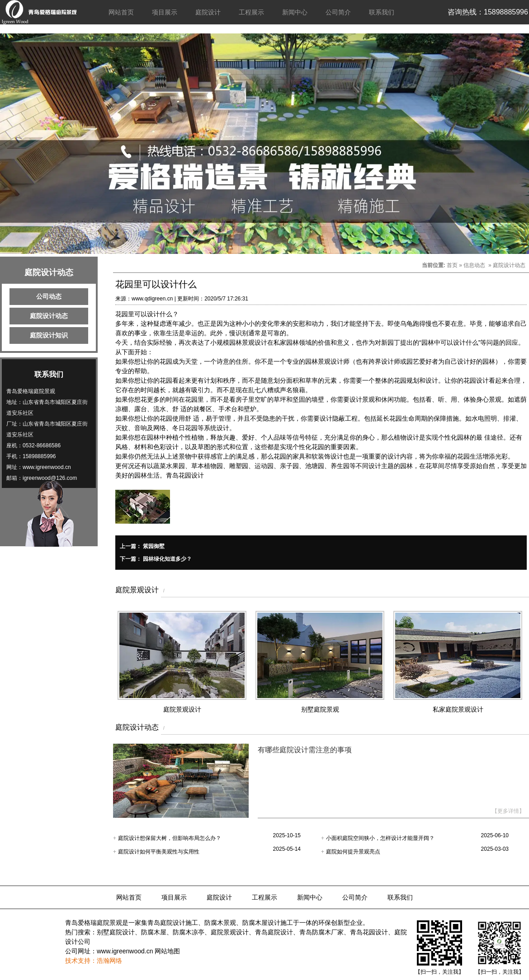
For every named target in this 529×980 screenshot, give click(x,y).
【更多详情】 (508, 811)
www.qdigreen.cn (152, 299)
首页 (452, 265)
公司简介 (338, 12)
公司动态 (49, 296)
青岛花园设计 (185, 475)
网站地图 (167, 951)
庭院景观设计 (230, 932)
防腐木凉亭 (189, 932)
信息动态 (474, 265)
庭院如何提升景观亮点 (353, 852)
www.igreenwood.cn (125, 951)
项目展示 (165, 12)
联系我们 (382, 12)
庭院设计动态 (49, 316)
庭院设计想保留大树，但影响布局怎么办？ (170, 838)
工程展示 (251, 12)
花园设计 (476, 380)
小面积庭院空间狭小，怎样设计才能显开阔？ (380, 838)
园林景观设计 (248, 342)
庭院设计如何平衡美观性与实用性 (159, 852)
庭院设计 (208, 12)
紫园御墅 (153, 546)
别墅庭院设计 (116, 932)
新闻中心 (295, 12)
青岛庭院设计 (274, 932)
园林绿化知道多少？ (167, 559)
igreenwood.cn (53, 467)
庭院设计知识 (49, 335)
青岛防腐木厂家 (321, 932)
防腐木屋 (154, 932)
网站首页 (121, 12)
